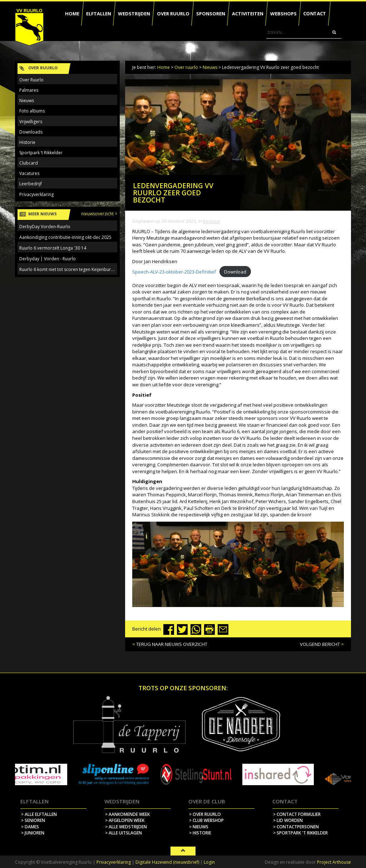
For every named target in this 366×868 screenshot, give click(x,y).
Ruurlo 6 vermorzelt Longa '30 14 (53, 248)
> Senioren (33, 820)
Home (164, 67)
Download (235, 272)
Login (209, 862)
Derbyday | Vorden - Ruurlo (48, 259)
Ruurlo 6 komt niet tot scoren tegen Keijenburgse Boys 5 (76, 269)
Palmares (29, 90)
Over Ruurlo (31, 80)
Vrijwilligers (31, 122)
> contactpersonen (296, 827)
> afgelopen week (125, 820)
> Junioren (33, 833)
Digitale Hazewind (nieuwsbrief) (167, 862)
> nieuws (199, 827)
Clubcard (29, 163)
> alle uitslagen (123, 833)
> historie (200, 833)
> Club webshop (206, 820)
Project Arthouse (334, 862)
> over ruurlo (205, 814)
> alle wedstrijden (126, 827)
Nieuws (210, 67)
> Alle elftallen (39, 814)
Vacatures (29, 173)
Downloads (31, 132)
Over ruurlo (186, 67)
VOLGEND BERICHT (320, 644)
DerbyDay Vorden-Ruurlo (45, 227)
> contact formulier (297, 814)
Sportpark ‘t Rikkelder (41, 153)
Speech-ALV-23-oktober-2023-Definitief (174, 272)
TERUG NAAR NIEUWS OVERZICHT (172, 644)
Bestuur (212, 221)
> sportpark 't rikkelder (300, 833)
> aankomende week (127, 814)
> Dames (30, 827)
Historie (27, 142)
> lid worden (288, 820)
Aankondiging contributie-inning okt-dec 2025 (65, 237)
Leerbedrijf (31, 184)
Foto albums (32, 111)
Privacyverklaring (36, 194)
